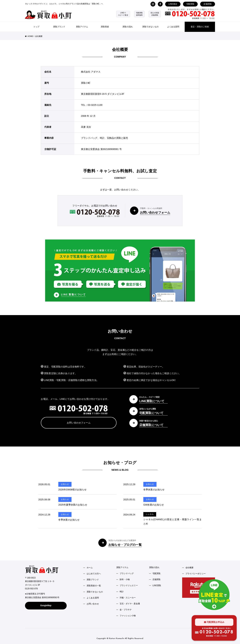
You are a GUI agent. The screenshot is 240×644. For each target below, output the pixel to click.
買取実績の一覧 (94, 586)
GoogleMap (46, 605)
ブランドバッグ (127, 573)
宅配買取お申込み (214, 622)
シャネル (150, 514)
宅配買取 (190, 4)
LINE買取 (157, 585)
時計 (122, 592)
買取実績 (105, 27)
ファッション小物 (128, 616)
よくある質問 (173, 27)
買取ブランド (59, 27)
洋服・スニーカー (128, 598)
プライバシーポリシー (196, 574)
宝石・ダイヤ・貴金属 (130, 604)
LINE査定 (173, 4)
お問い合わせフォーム (79, 423)
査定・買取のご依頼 (200, 27)
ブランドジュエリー (129, 585)
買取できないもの (150, 27)
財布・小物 (125, 579)
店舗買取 (208, 4)
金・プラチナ (126, 610)
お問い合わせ (93, 604)
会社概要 (190, 568)
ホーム (90, 568)
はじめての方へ (94, 574)
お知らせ (65, 484)
